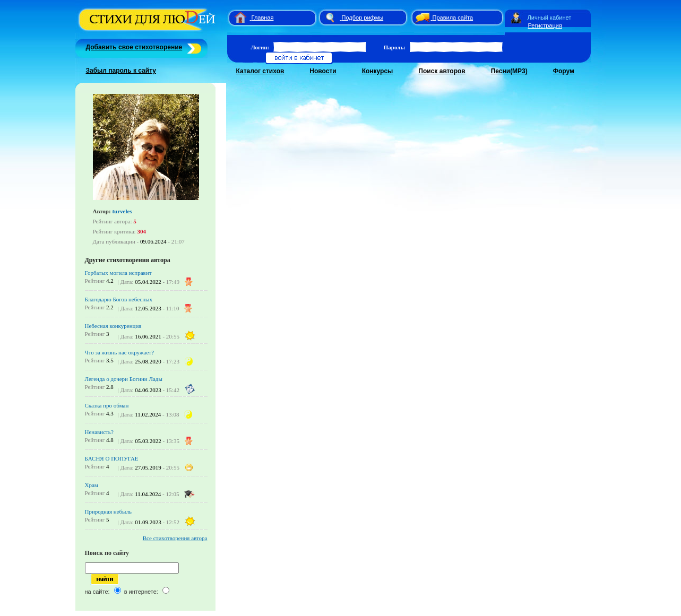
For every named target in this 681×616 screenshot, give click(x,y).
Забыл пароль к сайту (121, 71)
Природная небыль (108, 511)
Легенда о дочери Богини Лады (124, 379)
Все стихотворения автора (175, 538)
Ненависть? (99, 432)
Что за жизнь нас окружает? (120, 352)
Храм (92, 485)
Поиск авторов (442, 71)
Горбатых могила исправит (118, 273)
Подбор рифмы (363, 18)
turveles (122, 211)
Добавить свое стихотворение (134, 47)
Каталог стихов (260, 71)
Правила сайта (453, 18)
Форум (564, 71)
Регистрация (545, 25)
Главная (263, 18)
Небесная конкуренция (113, 326)
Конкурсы (378, 71)
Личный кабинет (550, 18)
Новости (323, 71)
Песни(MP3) (509, 71)
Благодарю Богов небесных (119, 299)
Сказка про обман (107, 405)
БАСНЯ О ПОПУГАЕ (112, 458)
